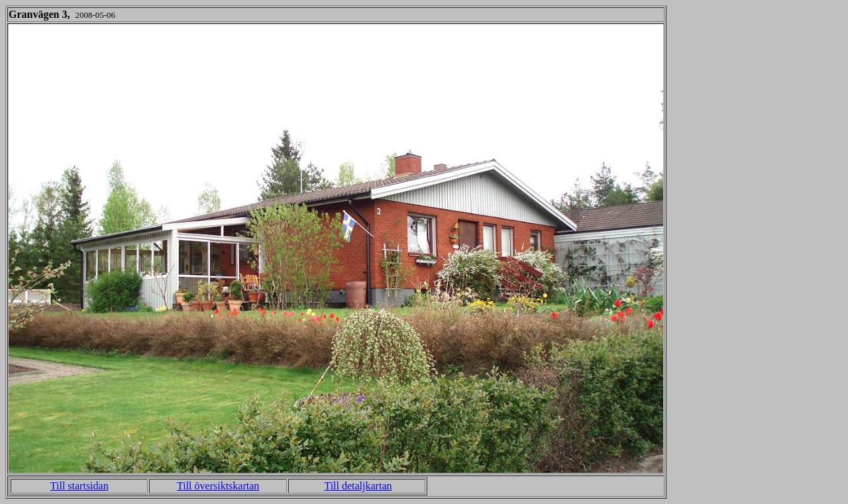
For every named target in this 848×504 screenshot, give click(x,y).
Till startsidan (79, 486)
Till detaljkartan (358, 486)
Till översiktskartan (218, 486)
